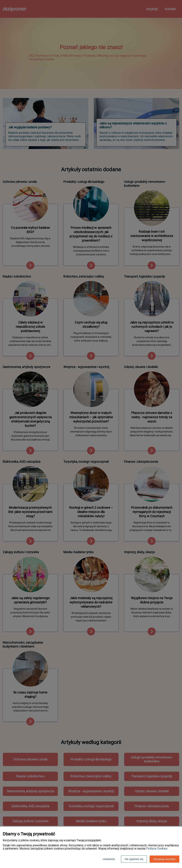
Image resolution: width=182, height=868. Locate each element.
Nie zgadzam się (134, 859)
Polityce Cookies (157, 849)
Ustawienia (109, 859)
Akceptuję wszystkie (164, 859)
